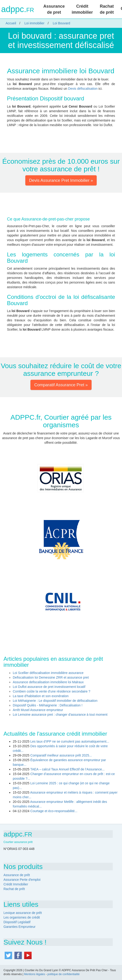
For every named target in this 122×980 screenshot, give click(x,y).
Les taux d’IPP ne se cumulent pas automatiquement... (70, 741)
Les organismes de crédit (22, 917)
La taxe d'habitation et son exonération (41, 696)
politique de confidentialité (63, 974)
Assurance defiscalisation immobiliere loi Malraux (48, 682)
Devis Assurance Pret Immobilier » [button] (61, 180)
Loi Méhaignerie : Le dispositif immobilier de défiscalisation (55, 701)
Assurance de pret (54, 9)
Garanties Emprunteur (20, 927)
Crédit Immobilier (16, 884)
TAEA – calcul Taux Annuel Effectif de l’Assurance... (67, 769)
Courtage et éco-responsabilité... (54, 811)
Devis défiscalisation (83, 89)
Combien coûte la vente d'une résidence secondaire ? (51, 691)
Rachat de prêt (107, 9)
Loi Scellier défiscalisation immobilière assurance (48, 673)
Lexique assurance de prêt (23, 913)
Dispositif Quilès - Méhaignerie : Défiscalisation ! (48, 705)
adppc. (18, 9)
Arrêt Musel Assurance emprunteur (38, 710)
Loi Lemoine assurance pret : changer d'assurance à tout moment (60, 715)
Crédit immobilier (82, 9)
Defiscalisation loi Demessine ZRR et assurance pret (51, 677)
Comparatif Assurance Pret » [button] (61, 385)
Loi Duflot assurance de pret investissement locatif (49, 687)
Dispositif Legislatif (17, 922)
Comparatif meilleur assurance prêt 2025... (61, 755)
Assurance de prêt (17, 875)
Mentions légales (34, 974)
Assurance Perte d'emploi (22, 880)
